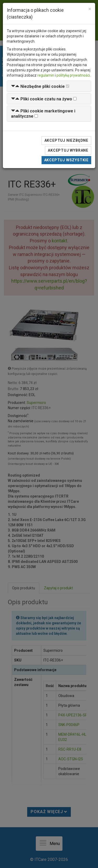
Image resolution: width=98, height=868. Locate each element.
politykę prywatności (73, 75)
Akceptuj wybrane (68, 150)
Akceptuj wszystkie (66, 160)
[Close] (90, 9)
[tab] (49, 86)
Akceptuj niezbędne (66, 140)
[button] (38, 86)
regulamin (46, 75)
